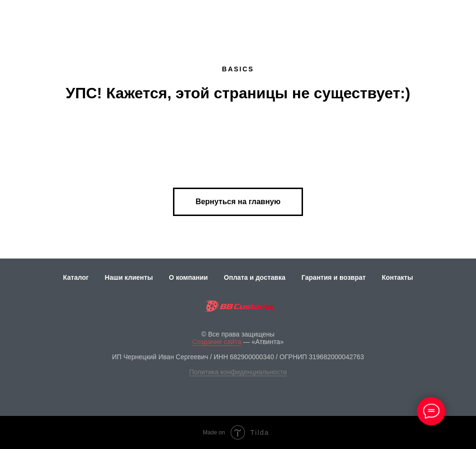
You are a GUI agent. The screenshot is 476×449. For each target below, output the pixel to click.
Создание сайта (217, 342)
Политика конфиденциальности (238, 372)
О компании (188, 277)
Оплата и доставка (255, 277)
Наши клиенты (129, 277)
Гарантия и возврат (334, 277)
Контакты (398, 277)
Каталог (76, 277)
